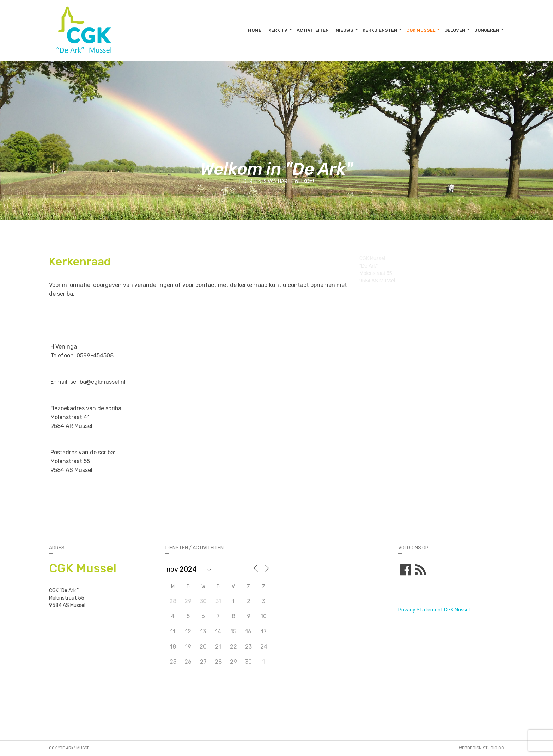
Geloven (455, 30)
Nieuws (345, 30)
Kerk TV (278, 30)
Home (255, 30)
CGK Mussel (421, 30)
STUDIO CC (493, 748)
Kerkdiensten (380, 30)
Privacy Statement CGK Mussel (434, 610)
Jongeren (487, 30)
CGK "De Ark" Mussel (70, 748)
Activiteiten (313, 30)
